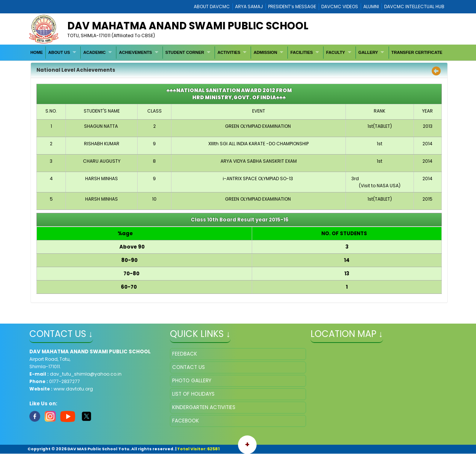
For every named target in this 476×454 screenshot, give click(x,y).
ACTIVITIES (229, 52)
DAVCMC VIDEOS (340, 7)
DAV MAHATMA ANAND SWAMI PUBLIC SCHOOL (188, 26)
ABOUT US (59, 52)
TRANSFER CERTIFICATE (417, 52)
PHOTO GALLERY (192, 381)
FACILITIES (302, 52)
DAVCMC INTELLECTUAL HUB (414, 7)
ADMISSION (265, 52)
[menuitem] (37, 52)
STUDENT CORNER (185, 52)
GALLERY (368, 52)
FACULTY (336, 52)
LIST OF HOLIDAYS (193, 394)
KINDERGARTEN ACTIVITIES (204, 407)
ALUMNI (371, 7)
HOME (37, 52)
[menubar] (236, 52)
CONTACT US (189, 367)
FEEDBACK (185, 354)
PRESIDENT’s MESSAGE (292, 7)
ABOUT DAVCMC (212, 7)
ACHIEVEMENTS (136, 52)
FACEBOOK (186, 421)
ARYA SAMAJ (249, 7)
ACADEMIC (94, 52)
